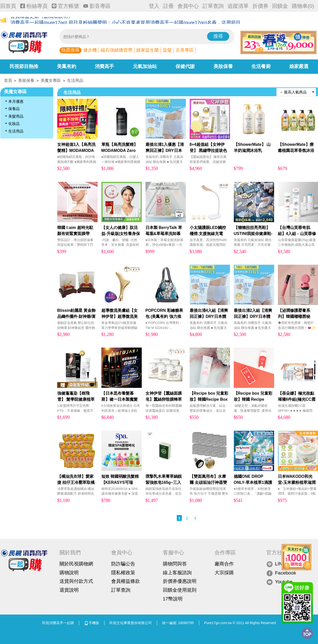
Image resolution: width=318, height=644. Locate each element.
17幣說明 (173, 599)
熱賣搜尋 (70, 50)
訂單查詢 (213, 6)
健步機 (90, 50)
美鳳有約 (67, 66)
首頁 (8, 80)
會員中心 (188, 6)
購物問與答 (175, 564)
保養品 (14, 109)
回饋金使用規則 (180, 590)
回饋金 (280, 6)
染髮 (167, 50)
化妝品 (14, 124)
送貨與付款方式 (76, 581)
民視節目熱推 (24, 66)
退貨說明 (69, 590)
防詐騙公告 (123, 564)
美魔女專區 (51, 80)
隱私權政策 (123, 573)
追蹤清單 (238, 6)
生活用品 (75, 80)
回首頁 (8, 6)
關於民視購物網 (76, 564)
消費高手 (104, 66)
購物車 (303, 6)
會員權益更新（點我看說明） (41, 21)
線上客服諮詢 (177, 573)
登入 (154, 6)
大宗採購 (224, 573)
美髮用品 (16, 116)
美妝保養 (223, 66)
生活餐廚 (261, 66)
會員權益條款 (126, 581)
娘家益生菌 (148, 50)
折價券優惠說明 (180, 581)
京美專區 (185, 50)
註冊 (168, 6)
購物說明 (69, 573)
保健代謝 (185, 66)
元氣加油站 (145, 66)
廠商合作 (224, 564)
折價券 (260, 6)
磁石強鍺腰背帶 (117, 50)
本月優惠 (16, 101)
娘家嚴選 (299, 66)
